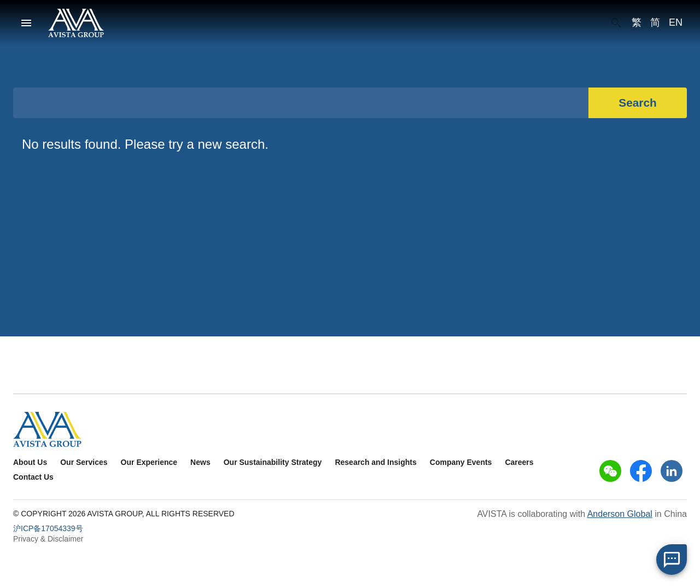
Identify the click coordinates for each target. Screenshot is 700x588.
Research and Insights (375, 462)
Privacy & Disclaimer (48, 539)
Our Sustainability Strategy (273, 462)
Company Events (461, 462)
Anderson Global (620, 514)
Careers (519, 462)
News (200, 462)
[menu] (26, 23)
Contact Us (33, 477)
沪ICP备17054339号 (48, 528)
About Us (30, 462)
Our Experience (149, 462)
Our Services (84, 462)
